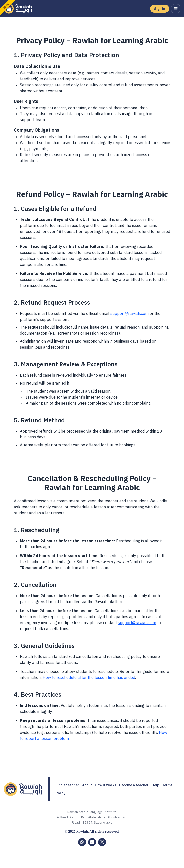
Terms (167, 785)
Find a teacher (67, 785)
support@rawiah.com (129, 313)
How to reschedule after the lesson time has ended (89, 677)
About (87, 785)
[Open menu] (176, 9)
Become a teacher (134, 785)
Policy (61, 793)
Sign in (160, 9)
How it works (105, 785)
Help (155, 785)
